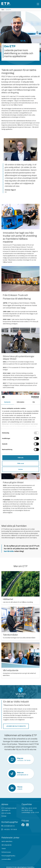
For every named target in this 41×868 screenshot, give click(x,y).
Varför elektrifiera (7, 841)
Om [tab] (34, 402)
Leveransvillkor (6, 859)
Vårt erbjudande (6, 845)
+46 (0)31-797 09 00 (10, 829)
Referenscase (6, 852)
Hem (3, 10)
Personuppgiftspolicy (8, 856)
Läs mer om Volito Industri (16, 726)
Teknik (4, 849)
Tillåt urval (20, 463)
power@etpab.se (9, 826)
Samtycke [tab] (7, 402)
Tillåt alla (21, 458)
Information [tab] (21, 402)
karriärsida (9, 551)
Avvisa (21, 469)
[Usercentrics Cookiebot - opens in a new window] (31, 397)
